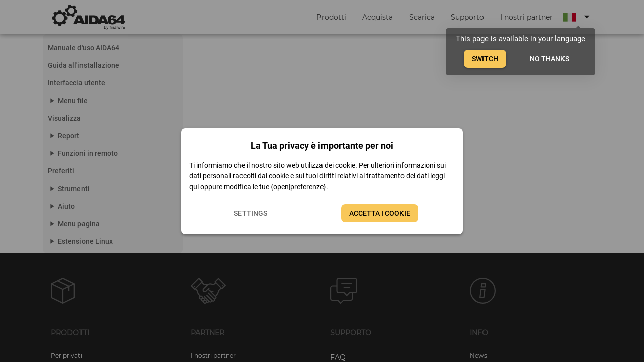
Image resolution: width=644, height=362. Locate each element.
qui (194, 187)
